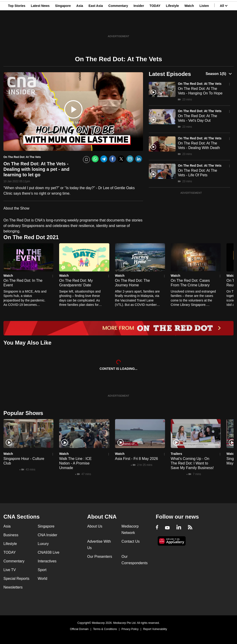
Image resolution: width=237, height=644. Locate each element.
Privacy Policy (130, 629)
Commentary (118, 26)
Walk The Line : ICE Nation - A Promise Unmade (75, 463)
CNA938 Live (49, 552)
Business (11, 535)
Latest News (40, 26)
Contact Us (131, 541)
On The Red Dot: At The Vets (200, 84)
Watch (189, 26)
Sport (42, 570)
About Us (95, 526)
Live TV (10, 570)
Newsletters (13, 587)
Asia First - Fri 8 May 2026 (137, 459)
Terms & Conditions (105, 629)
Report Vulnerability (155, 629)
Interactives (47, 561)
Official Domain (79, 629)
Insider (139, 26)
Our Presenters (100, 557)
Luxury (43, 544)
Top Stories (17, 26)
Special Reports (16, 579)
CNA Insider (48, 535)
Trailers (176, 454)
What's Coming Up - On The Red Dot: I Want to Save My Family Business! (192, 463)
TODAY (155, 26)
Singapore (63, 26)
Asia (80, 26)
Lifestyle (172, 26)
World (43, 579)
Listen (204, 26)
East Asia (96, 26)
